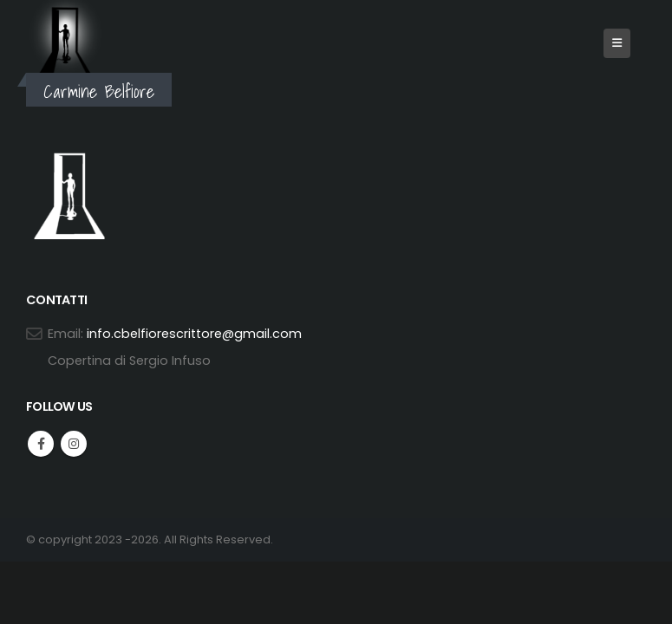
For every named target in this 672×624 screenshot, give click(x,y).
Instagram (74, 444)
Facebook (41, 444)
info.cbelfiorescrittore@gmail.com (194, 334)
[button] (617, 43)
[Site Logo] (65, 39)
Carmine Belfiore (99, 91)
